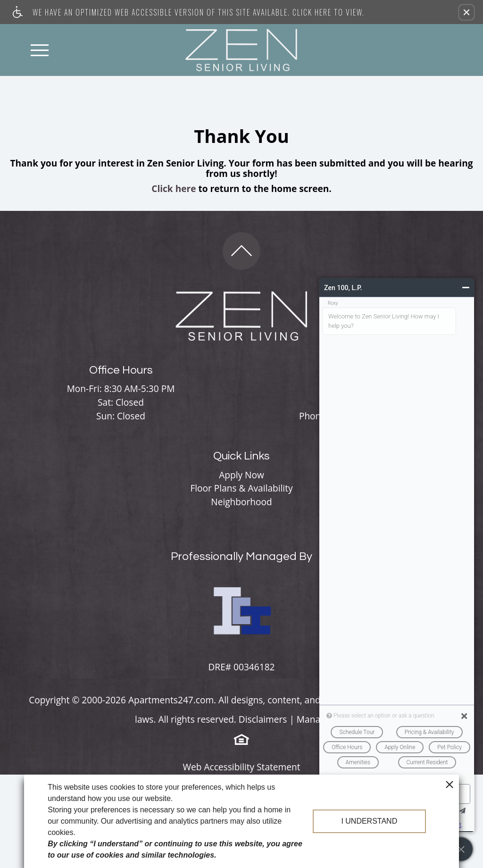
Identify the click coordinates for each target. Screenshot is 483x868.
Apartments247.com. (172, 700)
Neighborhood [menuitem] (241, 502)
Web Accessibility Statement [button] (241, 768)
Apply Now (241, 475)
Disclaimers (263, 719)
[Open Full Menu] (40, 50)
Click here (174, 189)
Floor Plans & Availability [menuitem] (241, 488)
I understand (369, 821)
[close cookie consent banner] (450, 784)
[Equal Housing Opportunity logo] (241, 739)
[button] (466, 12)
